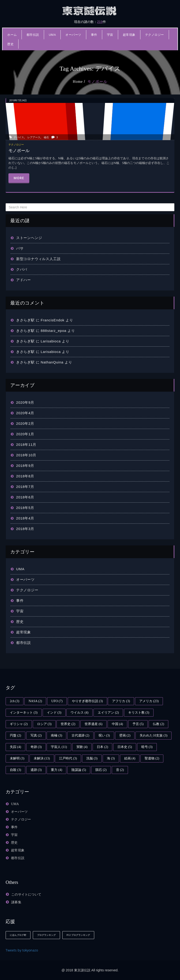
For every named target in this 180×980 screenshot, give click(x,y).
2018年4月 (25, 518)
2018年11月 (26, 445)
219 (100, 22)
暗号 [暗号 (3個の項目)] (147, 747)
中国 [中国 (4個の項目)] (117, 724)
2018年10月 (26, 455)
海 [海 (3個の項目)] (111, 758)
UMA (52, 35)
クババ (22, 269)
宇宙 (110, 35)
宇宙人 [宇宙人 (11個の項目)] (59, 747)
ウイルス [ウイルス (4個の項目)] (79, 713)
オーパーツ (73, 35)
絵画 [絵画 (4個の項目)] (130, 758)
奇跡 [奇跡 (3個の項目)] (36, 747)
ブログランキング (46, 935)
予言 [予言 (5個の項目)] (138, 724)
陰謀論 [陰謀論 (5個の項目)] (79, 770)
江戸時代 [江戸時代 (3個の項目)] (68, 758)
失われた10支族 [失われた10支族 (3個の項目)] (154, 735)
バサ (20, 248)
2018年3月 (25, 529)
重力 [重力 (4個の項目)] (56, 770)
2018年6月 (25, 497)
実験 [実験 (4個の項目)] (82, 747)
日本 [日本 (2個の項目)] (102, 747)
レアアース (34, 137)
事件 (94, 35)
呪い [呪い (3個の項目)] (104, 735)
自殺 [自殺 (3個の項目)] (15, 770)
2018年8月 (25, 476)
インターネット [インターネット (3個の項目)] (24, 713)
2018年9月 (25, 466)
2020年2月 (25, 423)
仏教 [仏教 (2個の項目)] (158, 724)
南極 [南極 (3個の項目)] (56, 735)
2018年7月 (25, 487)
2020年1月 (25, 434)
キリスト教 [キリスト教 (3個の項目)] (139, 713)
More (19, 178)
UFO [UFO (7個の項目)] (57, 701)
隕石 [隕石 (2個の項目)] (101, 770)
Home (78, 82)
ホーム (12, 35)
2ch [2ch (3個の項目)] (15, 701)
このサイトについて (26, 895)
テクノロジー (155, 35)
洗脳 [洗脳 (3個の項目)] (92, 758)
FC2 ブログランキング (78, 935)
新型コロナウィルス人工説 (38, 259)
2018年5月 (25, 508)
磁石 (46, 137)
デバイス (19, 137)
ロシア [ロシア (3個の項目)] (44, 724)
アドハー (24, 280)
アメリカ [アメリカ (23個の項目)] (149, 701)
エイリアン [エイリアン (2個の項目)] (108, 713)
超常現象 (129, 35)
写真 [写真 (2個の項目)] (36, 735)
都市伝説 (33, 35)
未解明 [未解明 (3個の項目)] (17, 758)
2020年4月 (25, 413)
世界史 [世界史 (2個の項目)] (68, 724)
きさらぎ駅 (25, 320)
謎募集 (16, 902)
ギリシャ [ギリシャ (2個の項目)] (19, 724)
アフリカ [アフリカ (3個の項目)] (121, 701)
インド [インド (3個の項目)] (54, 713)
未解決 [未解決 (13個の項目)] (42, 758)
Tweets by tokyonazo (22, 950)
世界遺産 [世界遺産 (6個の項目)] (94, 724)
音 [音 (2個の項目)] (120, 770)
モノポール (97, 82)
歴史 (10, 44)
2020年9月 (25, 402)
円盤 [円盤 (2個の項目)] (15, 735)
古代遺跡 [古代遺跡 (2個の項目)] (80, 735)
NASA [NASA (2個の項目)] (35, 701)
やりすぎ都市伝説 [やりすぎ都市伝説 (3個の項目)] (87, 701)
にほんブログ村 (18, 935)
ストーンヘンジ (29, 238)
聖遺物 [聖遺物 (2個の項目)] (152, 758)
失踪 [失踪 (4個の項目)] (15, 747)
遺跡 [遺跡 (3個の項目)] (36, 770)
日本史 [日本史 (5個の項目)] (125, 747)
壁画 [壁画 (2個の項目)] (125, 735)
